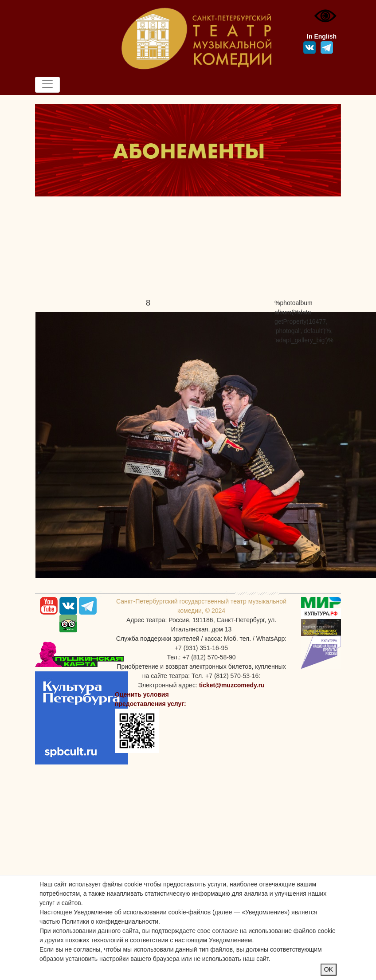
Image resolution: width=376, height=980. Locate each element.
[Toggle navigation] (47, 85)
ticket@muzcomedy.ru (232, 685)
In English (322, 36)
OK (329, 969)
